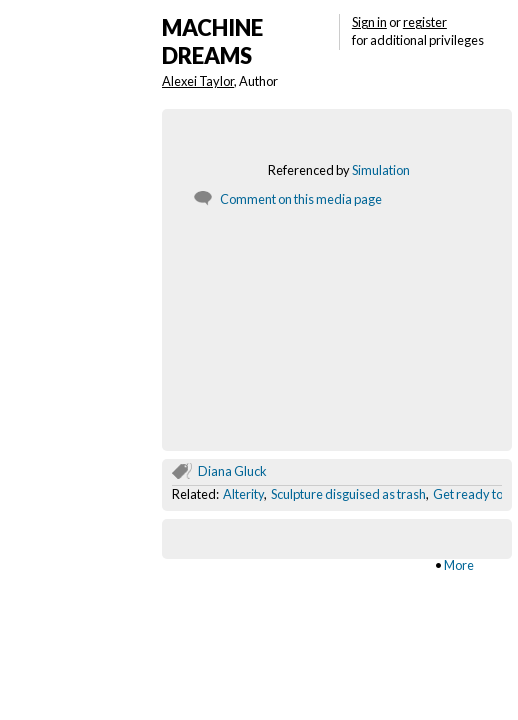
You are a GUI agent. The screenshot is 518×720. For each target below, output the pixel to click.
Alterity (243, 494)
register (425, 22)
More (459, 565)
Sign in (369, 22)
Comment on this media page (301, 199)
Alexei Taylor (198, 81)
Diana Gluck (232, 471)
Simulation (381, 170)
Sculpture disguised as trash (348, 494)
